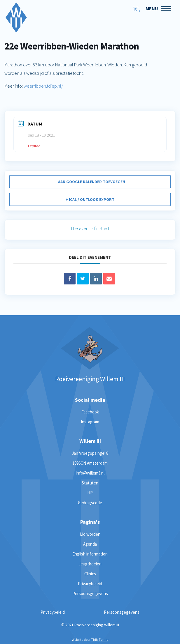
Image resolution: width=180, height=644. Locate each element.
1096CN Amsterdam (90, 463)
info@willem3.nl (90, 473)
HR (90, 493)
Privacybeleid (90, 584)
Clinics (90, 574)
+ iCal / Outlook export (90, 199)
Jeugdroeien (90, 564)
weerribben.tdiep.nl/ (43, 86)
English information (90, 554)
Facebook (90, 412)
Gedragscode (90, 503)
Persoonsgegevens (90, 593)
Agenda (90, 544)
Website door (90, 639)
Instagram (90, 422)
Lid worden (90, 534)
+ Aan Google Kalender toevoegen (90, 182)
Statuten (90, 483)
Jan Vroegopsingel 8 (90, 453)
